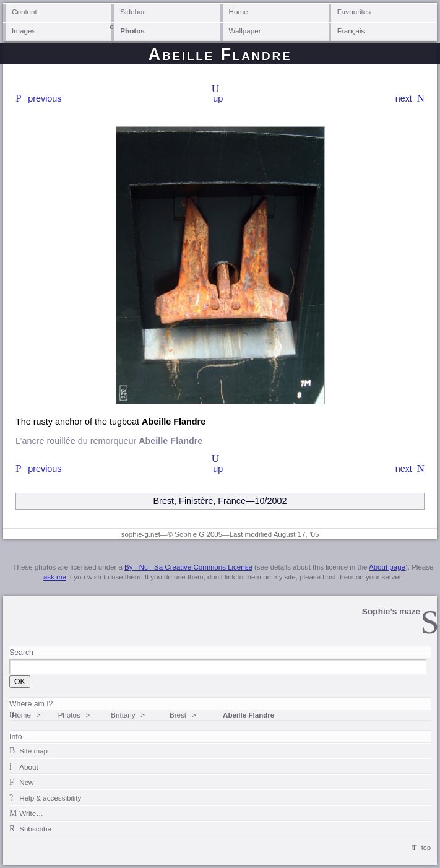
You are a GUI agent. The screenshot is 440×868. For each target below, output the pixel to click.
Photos (132, 31)
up (218, 98)
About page (387, 567)
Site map (33, 751)
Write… (31, 813)
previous (45, 98)
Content (24, 11)
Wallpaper (245, 31)
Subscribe (35, 829)
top (426, 848)
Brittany (123, 715)
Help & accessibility (50, 798)
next (404, 98)
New (26, 782)
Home (239, 11)
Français (351, 31)
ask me (55, 577)
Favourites (354, 11)
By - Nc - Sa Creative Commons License (188, 567)
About (28, 767)
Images (24, 31)
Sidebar (132, 11)
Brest (178, 715)
